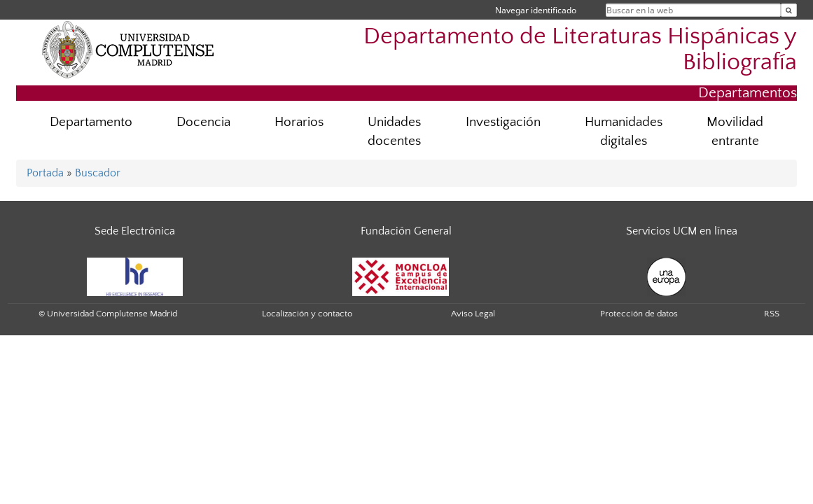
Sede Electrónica (135, 231)
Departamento (91, 122)
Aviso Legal (473, 314)
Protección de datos (639, 314)
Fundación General (406, 231)
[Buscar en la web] (789, 10)
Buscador (98, 173)
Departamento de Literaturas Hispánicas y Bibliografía (580, 50)
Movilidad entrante (735, 132)
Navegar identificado (536, 10)
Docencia (203, 122)
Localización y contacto (307, 314)
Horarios (299, 122)
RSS (772, 314)
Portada (45, 173)
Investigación (503, 122)
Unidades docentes (394, 132)
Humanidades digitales (624, 132)
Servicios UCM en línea (682, 231)
